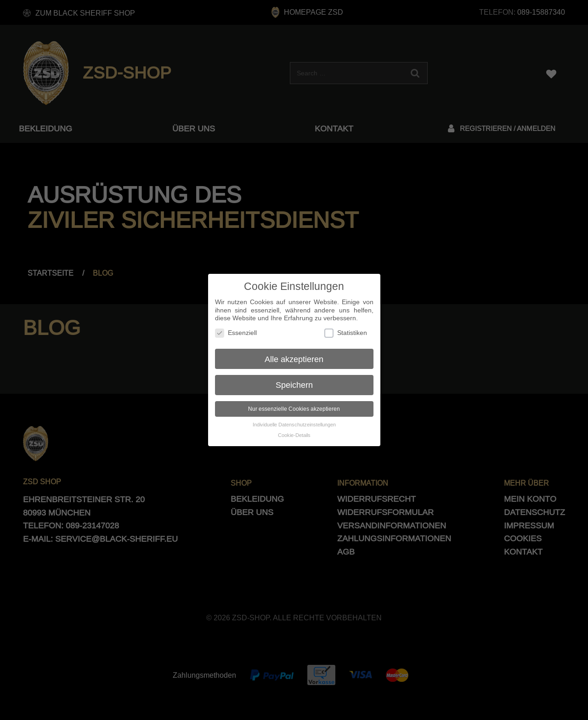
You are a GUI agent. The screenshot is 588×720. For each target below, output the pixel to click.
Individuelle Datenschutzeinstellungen (294, 417)
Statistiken (346, 325)
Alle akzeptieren (294, 351)
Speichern (294, 377)
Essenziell (236, 325)
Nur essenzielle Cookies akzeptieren (294, 401)
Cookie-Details (294, 427)
